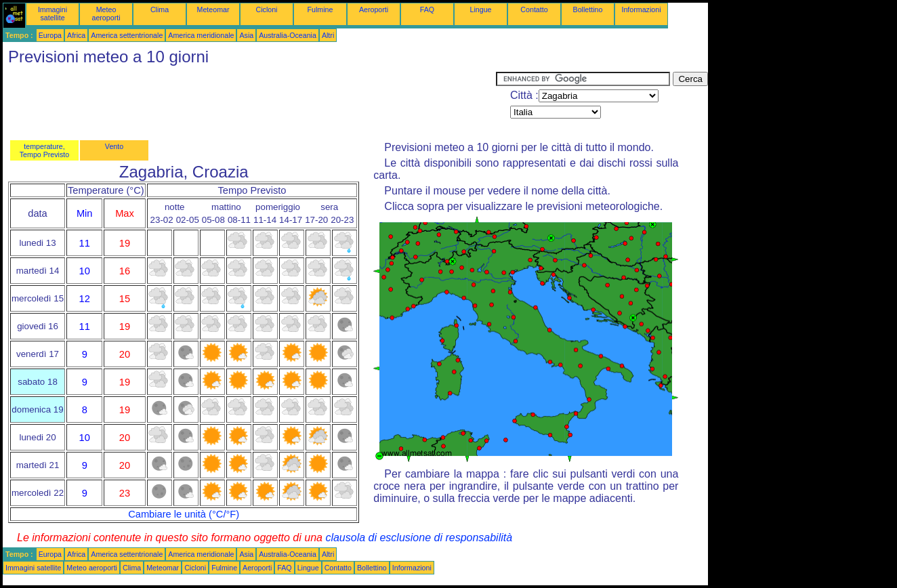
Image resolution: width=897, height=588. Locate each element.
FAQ (427, 9)
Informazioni (641, 9)
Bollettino (588, 9)
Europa (50, 35)
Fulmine (320, 9)
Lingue (481, 9)
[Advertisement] (249, 102)
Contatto (534, 9)
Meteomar (213, 9)
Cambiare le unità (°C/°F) (184, 514)
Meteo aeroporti (106, 14)
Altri (328, 35)
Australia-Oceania (288, 35)
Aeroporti (374, 9)
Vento (114, 146)
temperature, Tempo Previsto (44, 150)
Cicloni (267, 9)
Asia (246, 35)
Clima (160, 9)
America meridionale (201, 35)
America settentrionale (127, 35)
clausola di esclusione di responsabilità (419, 538)
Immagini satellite (53, 14)
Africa (76, 35)
